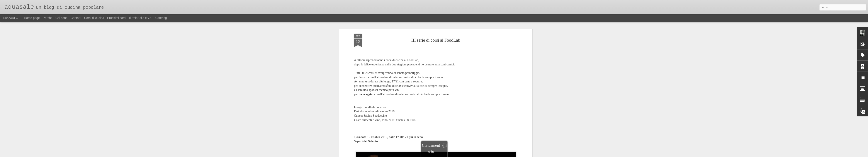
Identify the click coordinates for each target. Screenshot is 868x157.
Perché (48, 18)
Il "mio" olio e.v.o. (141, 18)
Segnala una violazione (464, 155)
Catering (161, 18)
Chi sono (62, 18)
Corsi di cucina (94, 18)
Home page (32, 18)
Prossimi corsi (117, 18)
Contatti (76, 18)
